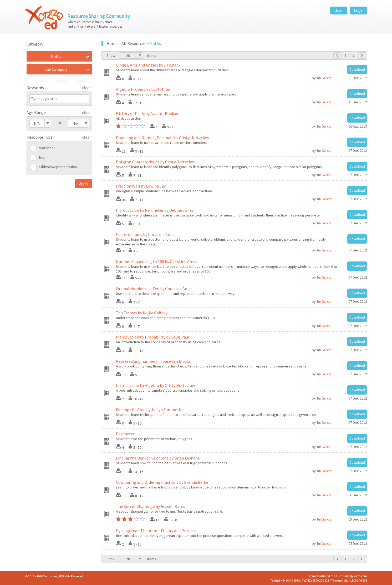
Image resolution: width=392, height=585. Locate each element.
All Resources (134, 43)
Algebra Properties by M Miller (143, 89)
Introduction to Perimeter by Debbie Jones (155, 210)
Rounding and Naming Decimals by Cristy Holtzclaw (162, 138)
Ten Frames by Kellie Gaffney (142, 313)
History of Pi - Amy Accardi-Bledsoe (148, 113)
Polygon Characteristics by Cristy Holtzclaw (156, 162)
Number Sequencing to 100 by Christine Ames (157, 261)
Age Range (36, 112)
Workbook (47, 148)
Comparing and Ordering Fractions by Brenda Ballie (162, 482)
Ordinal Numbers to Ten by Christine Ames (154, 289)
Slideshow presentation (58, 167)
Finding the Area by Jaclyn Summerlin (150, 410)
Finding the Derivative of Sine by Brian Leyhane (158, 458)
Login (359, 10)
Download (357, 70)
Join (339, 10)
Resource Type (40, 137)
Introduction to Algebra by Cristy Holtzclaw (155, 385)
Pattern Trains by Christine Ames (146, 234)
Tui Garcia (324, 78)
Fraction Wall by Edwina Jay (141, 186)
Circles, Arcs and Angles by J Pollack (148, 65)
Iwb (42, 157)
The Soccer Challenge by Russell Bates (151, 506)
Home (112, 43)
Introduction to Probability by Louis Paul (153, 337)
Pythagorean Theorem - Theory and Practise (156, 531)
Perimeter (125, 434)
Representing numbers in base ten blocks (153, 361)
